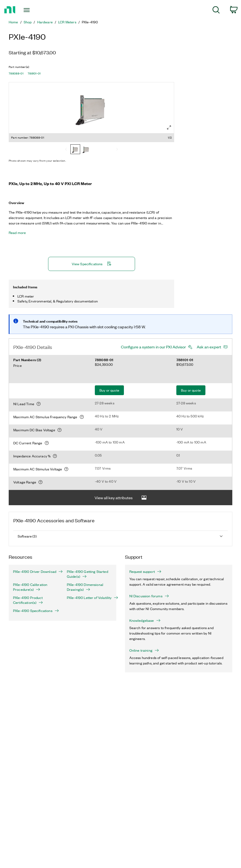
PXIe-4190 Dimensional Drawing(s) (85, 587)
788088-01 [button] (16, 73)
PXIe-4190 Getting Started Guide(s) (87, 574)
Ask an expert (209, 347)
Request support (145, 572)
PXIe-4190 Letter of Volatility (89, 598)
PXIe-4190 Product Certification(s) (28, 600)
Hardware (45, 22)
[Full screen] (169, 127)
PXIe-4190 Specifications (36, 611)
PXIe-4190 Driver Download (36, 572)
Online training (144, 650)
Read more (17, 233)
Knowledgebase (145, 620)
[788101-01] (86, 150)
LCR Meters (67, 22)
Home (13, 22)
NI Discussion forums (149, 596)
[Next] (117, 150)
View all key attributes (121, 498)
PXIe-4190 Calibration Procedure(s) (30, 587)
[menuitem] (216, 11)
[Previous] (66, 150)
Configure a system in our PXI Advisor (153, 347)
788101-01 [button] (34, 73)
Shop (28, 22)
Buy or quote (109, 390)
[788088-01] (75, 150)
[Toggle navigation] (34, 10)
